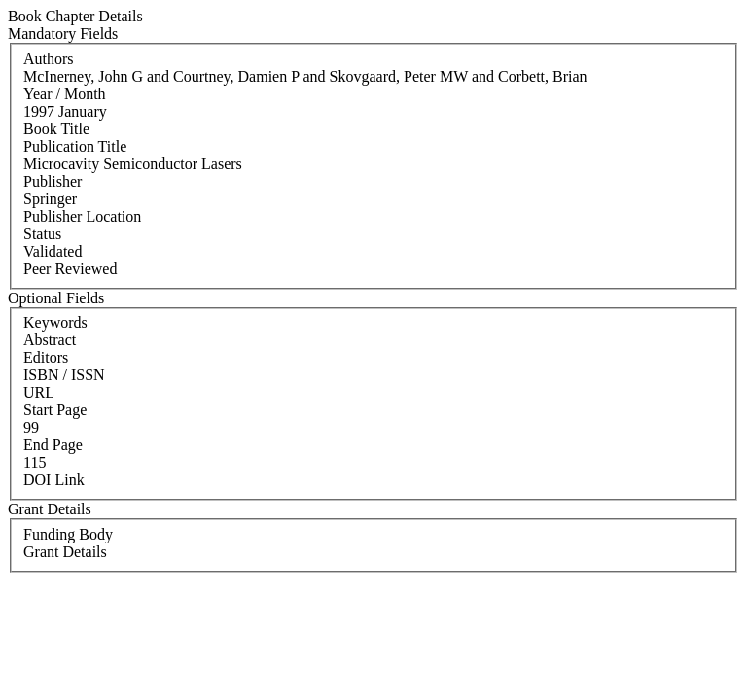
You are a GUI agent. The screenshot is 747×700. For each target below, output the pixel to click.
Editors (46, 357)
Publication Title (75, 146)
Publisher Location (82, 216)
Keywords (55, 322)
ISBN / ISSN (64, 375)
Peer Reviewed (70, 269)
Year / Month (65, 94)
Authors (49, 59)
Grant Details (65, 552)
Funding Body (68, 534)
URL (39, 392)
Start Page (55, 410)
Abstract (50, 340)
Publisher (53, 181)
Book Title (56, 129)
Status (42, 234)
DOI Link (54, 480)
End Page (53, 445)
